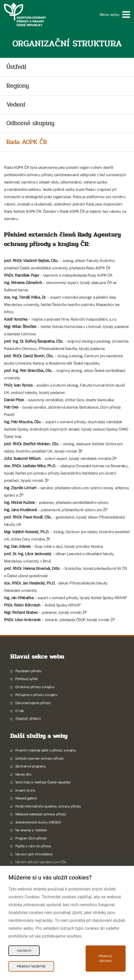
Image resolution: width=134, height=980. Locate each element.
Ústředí (16, 67)
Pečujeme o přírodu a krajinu (36, 695)
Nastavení (24, 951)
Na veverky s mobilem (31, 830)
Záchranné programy (30, 766)
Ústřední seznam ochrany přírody (40, 758)
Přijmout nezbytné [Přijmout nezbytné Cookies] (31, 966)
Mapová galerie (26, 798)
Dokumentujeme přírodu (33, 703)
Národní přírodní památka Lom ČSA (41, 862)
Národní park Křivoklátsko (34, 854)
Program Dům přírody (31, 838)
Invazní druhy (25, 790)
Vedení (16, 105)
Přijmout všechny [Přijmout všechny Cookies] (106, 959)
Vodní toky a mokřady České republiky (43, 782)
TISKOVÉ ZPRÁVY (28, 719)
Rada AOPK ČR (27, 142)
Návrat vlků (23, 774)
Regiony (18, 86)
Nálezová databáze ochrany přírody (41, 814)
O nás (20, 711)
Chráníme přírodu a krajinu (35, 687)
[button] (115, 15)
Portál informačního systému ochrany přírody (48, 806)
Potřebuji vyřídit (26, 679)
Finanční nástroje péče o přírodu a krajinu (46, 750)
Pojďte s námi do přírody (33, 846)
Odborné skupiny (30, 123)
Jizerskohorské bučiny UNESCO (38, 822)
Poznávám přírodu (29, 671)
